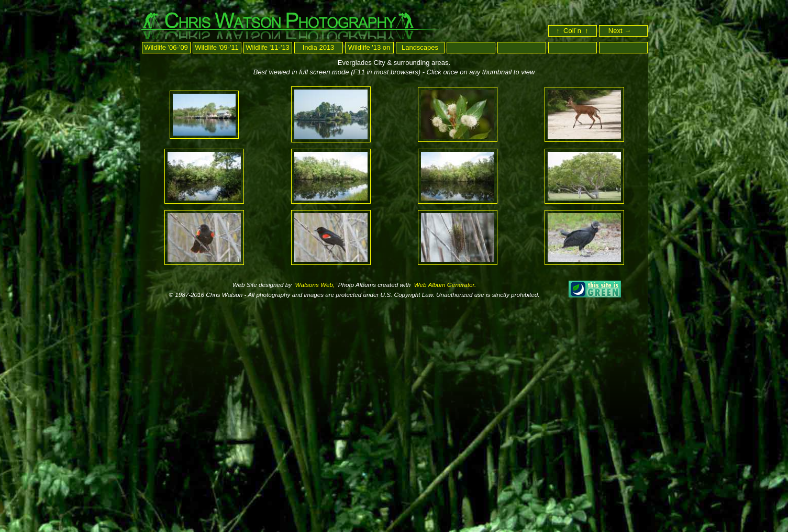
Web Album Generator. (445, 285)
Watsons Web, (314, 285)
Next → (624, 31)
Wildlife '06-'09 (166, 47)
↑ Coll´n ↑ (572, 31)
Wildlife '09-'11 (217, 47)
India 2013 (319, 47)
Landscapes (420, 47)
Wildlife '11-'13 (268, 47)
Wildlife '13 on (369, 47)
